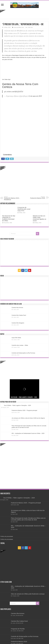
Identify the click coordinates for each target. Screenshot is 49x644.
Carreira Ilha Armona (17, 307)
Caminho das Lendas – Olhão (20, 345)
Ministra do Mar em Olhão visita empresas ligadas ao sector (40, 218)
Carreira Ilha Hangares (18, 323)
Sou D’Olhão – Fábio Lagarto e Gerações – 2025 (24, 397)
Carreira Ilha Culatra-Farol (19, 315)
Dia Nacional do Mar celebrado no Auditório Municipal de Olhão (9, 218)
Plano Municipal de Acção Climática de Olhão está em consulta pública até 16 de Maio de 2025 (28, 519)
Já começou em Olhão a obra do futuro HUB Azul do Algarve (28, 418)
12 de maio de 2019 (35, 96)
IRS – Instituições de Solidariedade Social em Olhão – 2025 (28, 433)
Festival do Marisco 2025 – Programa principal (24, 410)
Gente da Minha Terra (19, 27)
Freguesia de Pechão (18, 629)
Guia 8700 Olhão (16, 338)
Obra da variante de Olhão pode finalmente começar (28, 594)
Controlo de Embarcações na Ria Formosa (23, 353)
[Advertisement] (24, 14)
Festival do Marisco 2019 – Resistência (14, 198)
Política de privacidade (7, 536)
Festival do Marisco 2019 (35, 198)
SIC (27, 55)
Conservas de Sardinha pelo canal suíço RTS (24, 209)
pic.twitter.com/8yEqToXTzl (14, 92)
